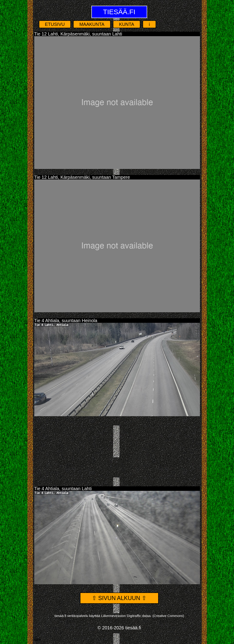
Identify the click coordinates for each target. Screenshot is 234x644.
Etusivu (55, 24)
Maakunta (92, 24)
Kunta (127, 24)
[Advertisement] (117, 449)
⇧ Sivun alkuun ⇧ (119, 598)
